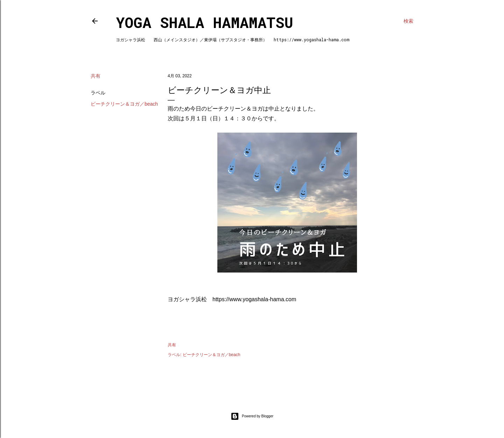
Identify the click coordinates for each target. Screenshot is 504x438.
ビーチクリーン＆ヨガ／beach (124, 104)
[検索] (408, 21)
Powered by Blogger (252, 416)
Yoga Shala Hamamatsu (205, 22)
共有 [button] (96, 76)
